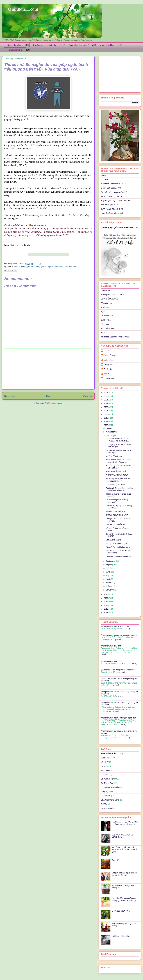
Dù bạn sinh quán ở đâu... (116, 485)
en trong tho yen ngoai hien (124, 670)
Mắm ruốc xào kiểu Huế (115, 512)
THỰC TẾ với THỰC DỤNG (117, 475)
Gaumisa (105, 775)
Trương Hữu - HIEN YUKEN (112, 295)
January (110, 590)
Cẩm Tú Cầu (106, 320)
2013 (106, 605)
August (109, 565)
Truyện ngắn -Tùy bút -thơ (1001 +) (115, 200)
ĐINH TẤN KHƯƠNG (110, 299)
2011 (106, 612)
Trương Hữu (109, 364)
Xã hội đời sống (14, 45)
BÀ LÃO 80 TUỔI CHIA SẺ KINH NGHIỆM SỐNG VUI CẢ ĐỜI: (124, 850)
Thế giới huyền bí (15, 50)
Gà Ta (106, 351)
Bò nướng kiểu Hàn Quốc (116, 471)
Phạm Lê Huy (109, 355)
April (108, 579)
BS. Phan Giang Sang (110, 800)
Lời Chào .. (105, 179)
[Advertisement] (48, 369)
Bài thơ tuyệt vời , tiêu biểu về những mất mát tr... (118, 480)
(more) (127, 628)
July (108, 568)
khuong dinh (109, 378)
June (108, 572)
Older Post (88, 396)
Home (49, 396)
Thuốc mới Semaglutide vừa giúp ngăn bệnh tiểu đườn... (119, 489)
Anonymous (106, 626)
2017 (106, 425)
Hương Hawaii (107, 808)
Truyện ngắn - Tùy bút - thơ (45, 45)
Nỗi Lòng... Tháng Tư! (121, 936)
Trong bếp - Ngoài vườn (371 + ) (114, 184)
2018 (106, 422)
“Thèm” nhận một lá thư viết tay (118, 547)
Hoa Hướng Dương (113, 540)
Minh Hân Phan (107, 328)
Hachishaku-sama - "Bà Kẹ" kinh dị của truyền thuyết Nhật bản (125, 823)
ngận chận (30, 267)
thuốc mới (59, 267)
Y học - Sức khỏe (107, 45)
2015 (106, 598)
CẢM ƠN (116, 860)
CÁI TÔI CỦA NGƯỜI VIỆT (117, 515)
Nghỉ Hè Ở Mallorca (114, 456)
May (108, 575)
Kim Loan (105, 324)
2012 (106, 609)
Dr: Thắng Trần (107, 316)
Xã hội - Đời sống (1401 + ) (112, 196)
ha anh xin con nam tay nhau (126, 635)
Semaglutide (49, 267)
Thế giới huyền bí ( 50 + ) (111, 205)
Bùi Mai (104, 804)
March (109, 583)
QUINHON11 (106, 290)
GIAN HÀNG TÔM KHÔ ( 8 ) (113, 209)
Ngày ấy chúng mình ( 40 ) (112, 213)
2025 (106, 396)
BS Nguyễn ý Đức (108, 779)
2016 (106, 594)
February (110, 586)
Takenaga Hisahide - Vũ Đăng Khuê (116, 337)
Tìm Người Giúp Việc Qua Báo (118, 557)
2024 (106, 400)
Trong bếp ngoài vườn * (79, 45)
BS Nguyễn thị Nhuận (110, 787)
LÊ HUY (104, 762)
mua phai (118, 646)
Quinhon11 (15, 264)
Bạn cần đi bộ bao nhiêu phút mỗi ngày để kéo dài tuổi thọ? (124, 899)
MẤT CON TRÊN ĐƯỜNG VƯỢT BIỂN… (123, 836)
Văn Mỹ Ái (108, 374)
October (110, 436)
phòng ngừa (39, 267)
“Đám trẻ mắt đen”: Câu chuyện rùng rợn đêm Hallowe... (119, 461)
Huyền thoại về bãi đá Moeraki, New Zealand (118, 467)
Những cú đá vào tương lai (116, 543)
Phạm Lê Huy (107, 303)
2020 (106, 414)
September (111, 561)
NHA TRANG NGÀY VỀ (115, 524)
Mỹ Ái (103, 312)
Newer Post (9, 396)
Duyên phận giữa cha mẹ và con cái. (120, 227)
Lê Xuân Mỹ (106, 796)
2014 (106, 602)
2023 (106, 404)
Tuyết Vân (105, 307)
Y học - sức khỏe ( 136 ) (111, 188)
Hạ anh (104, 333)
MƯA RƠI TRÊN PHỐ (121, 911)
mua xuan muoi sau (122, 626)
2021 (106, 411)
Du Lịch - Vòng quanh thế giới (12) (115, 192)
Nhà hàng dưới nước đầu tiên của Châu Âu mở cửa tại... (118, 440)
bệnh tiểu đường (20, 267)
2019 (106, 418)
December (110, 428)
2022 (106, 407)
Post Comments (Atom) (53, 403)
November (110, 432)
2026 (106, 393)
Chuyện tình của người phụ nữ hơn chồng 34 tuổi (124, 874)
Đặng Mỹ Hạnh (107, 791)
